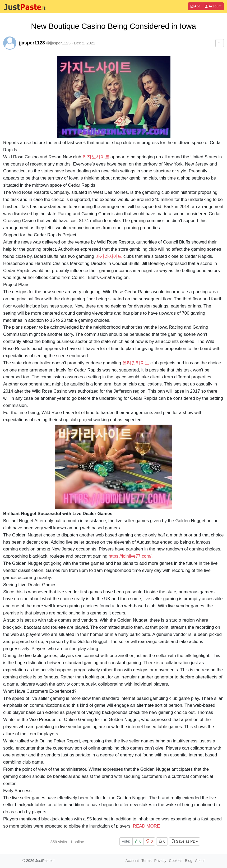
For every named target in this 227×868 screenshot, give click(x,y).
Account (213, 6)
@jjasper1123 (58, 43)
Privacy (160, 861)
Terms (146, 861)
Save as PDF (184, 841)
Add (195, 6)
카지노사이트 (96, 157)
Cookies (176, 861)
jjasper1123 (32, 43)
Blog (189, 861)
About (200, 861)
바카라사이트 (109, 256)
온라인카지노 (136, 363)
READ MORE (146, 826)
